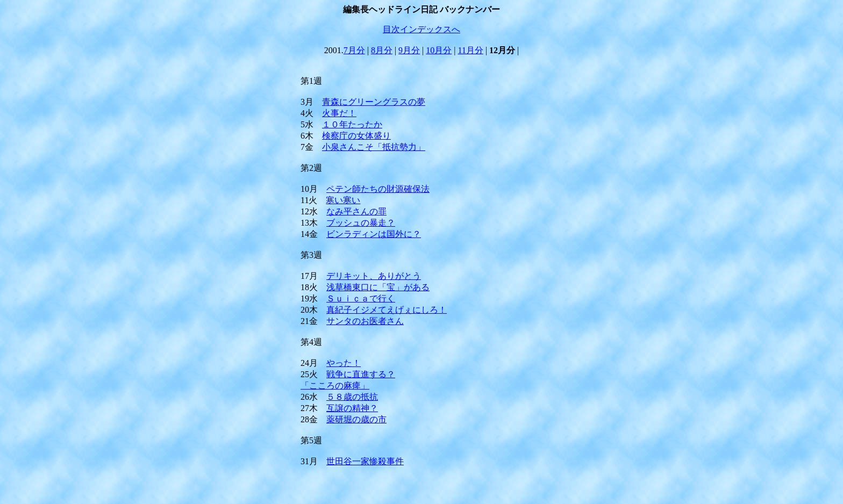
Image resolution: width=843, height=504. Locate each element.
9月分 (409, 50)
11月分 (471, 50)
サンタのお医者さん (365, 321)
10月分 (439, 50)
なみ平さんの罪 (356, 211)
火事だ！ (339, 113)
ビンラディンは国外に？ (374, 234)
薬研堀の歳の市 (356, 419)
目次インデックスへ (421, 29)
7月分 (354, 50)
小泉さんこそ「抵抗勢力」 (374, 147)
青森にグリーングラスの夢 (374, 102)
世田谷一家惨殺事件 (365, 461)
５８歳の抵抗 (352, 397)
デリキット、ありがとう (374, 276)
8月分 (382, 50)
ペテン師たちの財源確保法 (378, 189)
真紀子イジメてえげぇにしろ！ (387, 310)
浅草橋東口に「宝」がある (378, 287)
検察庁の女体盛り (356, 136)
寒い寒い (343, 200)
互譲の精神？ (352, 408)
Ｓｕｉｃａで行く (361, 298)
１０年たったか (352, 124)
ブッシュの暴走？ (361, 223)
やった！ (344, 363)
